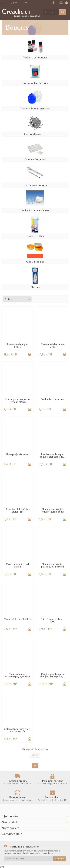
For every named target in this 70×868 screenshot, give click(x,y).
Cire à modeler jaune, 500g (53, 346)
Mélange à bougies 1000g (18, 346)
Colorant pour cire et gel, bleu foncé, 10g (18, 730)
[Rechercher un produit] (51, 12)
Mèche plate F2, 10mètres (17, 619)
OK (63, 12)
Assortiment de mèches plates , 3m (18, 510)
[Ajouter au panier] (30, 355)
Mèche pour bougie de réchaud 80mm (17, 401)
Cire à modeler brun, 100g (53, 620)
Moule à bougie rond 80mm (17, 565)
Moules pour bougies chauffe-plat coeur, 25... (53, 456)
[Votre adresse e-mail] (29, 859)
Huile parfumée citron (18, 454)
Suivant (35, 755)
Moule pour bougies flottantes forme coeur (52, 510)
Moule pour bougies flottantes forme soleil (53, 565)
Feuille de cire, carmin (53, 399)
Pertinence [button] (9, 299)
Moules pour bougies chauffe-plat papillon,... (52, 675)
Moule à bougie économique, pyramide (17, 675)
